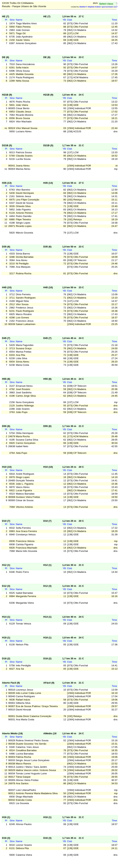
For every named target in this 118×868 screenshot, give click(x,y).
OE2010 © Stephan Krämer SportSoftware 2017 (98, 7)
